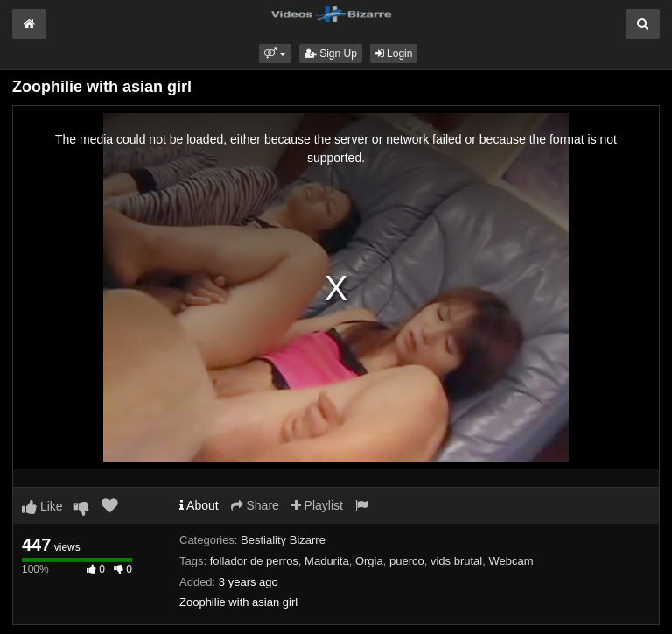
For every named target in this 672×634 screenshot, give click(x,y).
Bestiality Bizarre (283, 540)
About (199, 505)
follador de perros (254, 561)
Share (255, 505)
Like (42, 506)
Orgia (369, 561)
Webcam (511, 561)
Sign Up (331, 53)
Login (394, 53)
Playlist (317, 505)
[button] (275, 53)
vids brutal (456, 561)
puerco (407, 561)
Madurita (327, 561)
